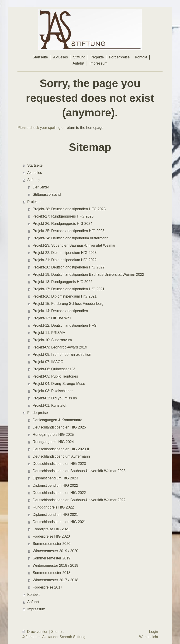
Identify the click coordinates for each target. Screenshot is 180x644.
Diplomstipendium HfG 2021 (55, 515)
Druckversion (36, 632)
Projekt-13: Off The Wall (52, 318)
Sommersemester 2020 (51, 544)
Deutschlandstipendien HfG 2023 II (61, 449)
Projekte (34, 202)
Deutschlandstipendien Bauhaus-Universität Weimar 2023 (79, 471)
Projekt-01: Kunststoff (50, 405)
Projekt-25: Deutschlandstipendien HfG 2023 (69, 231)
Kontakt (33, 595)
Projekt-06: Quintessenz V (54, 369)
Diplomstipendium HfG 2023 (55, 478)
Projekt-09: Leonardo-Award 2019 (60, 347)
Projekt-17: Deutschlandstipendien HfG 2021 (69, 289)
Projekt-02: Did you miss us (55, 398)
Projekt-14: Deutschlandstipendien (60, 311)
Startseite (35, 165)
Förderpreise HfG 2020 (51, 536)
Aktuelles (35, 173)
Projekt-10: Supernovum (52, 340)
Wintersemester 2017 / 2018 (55, 580)
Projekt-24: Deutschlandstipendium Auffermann (71, 238)
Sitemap (58, 632)
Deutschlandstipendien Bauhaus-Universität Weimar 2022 (79, 500)
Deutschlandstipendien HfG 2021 (59, 522)
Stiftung (33, 180)
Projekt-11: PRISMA (49, 333)
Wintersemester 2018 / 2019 (55, 565)
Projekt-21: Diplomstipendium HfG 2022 (65, 260)
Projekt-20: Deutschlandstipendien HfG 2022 (69, 267)
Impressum (36, 609)
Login (154, 632)
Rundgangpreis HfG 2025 (53, 435)
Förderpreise (38, 413)
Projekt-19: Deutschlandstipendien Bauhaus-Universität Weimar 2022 (88, 274)
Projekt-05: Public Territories (55, 376)
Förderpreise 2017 (47, 587)
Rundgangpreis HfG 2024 (53, 442)
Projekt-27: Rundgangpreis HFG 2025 (63, 216)
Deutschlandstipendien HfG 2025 (59, 427)
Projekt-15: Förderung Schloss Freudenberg (68, 304)
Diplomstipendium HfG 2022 (55, 485)
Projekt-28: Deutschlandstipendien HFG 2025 (69, 209)
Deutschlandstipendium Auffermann (61, 456)
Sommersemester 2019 (51, 558)
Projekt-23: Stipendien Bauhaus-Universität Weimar (74, 245)
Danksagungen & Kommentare (57, 420)
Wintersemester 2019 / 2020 (55, 551)
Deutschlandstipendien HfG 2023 (59, 464)
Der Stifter (41, 187)
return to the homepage (85, 128)
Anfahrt (33, 602)
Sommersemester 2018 (51, 573)
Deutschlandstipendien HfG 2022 (59, 493)
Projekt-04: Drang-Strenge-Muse (59, 384)
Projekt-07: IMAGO (48, 362)
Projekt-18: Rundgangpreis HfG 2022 (62, 282)
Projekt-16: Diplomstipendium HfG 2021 (65, 296)
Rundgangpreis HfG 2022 (53, 507)
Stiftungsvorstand (47, 194)
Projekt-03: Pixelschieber (53, 391)
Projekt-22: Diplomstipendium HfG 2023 (65, 253)
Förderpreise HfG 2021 (51, 529)
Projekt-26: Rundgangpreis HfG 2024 (62, 224)
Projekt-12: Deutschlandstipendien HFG (65, 325)
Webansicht (149, 637)
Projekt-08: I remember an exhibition (62, 355)
